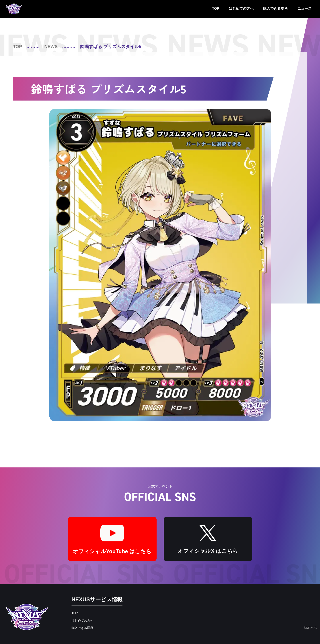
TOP (216, 9)
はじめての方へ (241, 9)
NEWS (51, 47)
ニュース (304, 9)
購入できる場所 (275, 9)
